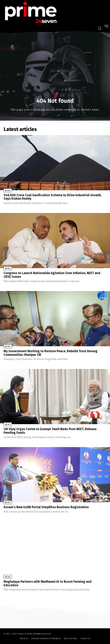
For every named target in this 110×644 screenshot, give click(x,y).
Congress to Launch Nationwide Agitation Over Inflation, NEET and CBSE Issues (52, 275)
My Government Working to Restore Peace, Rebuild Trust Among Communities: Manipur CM (51, 353)
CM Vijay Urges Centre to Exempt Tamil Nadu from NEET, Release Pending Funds (50, 431)
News (8, 191)
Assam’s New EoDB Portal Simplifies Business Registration (46, 507)
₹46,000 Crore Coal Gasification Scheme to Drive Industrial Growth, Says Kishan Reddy (53, 197)
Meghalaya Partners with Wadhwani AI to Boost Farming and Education (48, 583)
